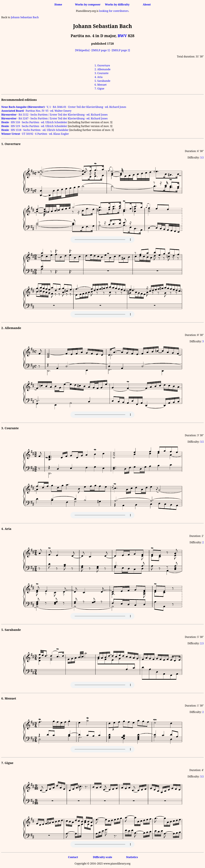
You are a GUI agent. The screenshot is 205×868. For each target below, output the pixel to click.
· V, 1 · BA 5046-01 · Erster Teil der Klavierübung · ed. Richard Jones (64, 107)
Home (58, 4)
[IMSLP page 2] (121, 50)
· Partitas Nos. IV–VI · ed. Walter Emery (36, 111)
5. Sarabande (102, 81)
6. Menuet (100, 85)
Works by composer (88, 4)
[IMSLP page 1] (101, 50)
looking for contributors (114, 11)
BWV (122, 36)
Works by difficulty (117, 4)
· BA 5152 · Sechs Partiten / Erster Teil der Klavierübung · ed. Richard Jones (54, 115)
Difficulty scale (102, 857)
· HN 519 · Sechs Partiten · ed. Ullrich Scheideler (34, 126)
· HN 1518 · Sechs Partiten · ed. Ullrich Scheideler (35, 130)
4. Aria (98, 77)
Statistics (132, 857)
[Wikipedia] (82, 50)
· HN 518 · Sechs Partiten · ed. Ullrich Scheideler (34, 122)
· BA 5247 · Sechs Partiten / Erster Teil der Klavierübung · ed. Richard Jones (54, 118)
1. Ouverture (102, 65)
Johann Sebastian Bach (25, 17)
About (147, 4)
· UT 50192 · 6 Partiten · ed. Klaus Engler (35, 134)
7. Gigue (99, 88)
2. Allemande (102, 69)
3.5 (202, 157)
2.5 (202, 643)
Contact (73, 857)
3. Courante (101, 73)
